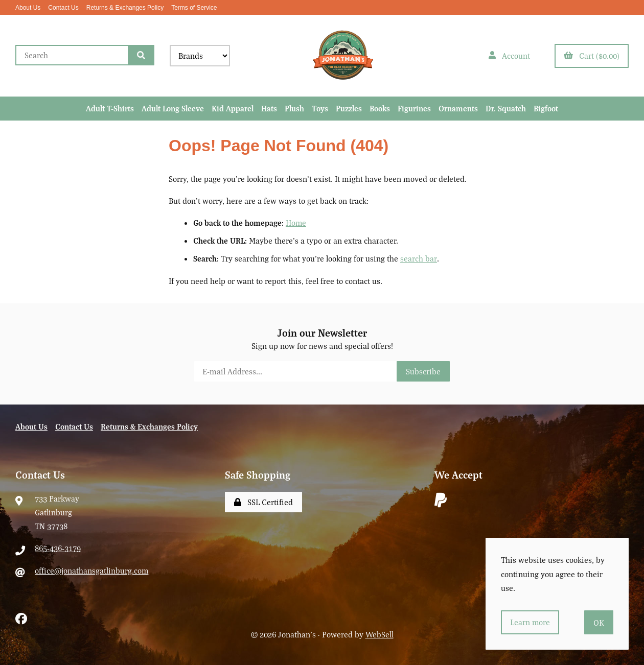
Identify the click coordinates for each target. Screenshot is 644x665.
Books (380, 108)
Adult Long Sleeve (173, 108)
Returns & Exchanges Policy (125, 8)
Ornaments (458, 108)
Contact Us (63, 8)
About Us (28, 8)
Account (509, 56)
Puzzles (349, 108)
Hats (269, 108)
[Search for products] (72, 55)
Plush (294, 108)
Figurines (414, 108)
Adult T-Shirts (110, 108)
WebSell (379, 634)
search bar (418, 259)
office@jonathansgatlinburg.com (92, 571)
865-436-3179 (58, 549)
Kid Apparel (233, 108)
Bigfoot (546, 108)
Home (296, 223)
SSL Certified (263, 502)
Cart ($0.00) (592, 56)
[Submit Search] (141, 55)
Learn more (530, 622)
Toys (320, 108)
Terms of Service (194, 8)
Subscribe (423, 371)
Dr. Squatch (506, 108)
